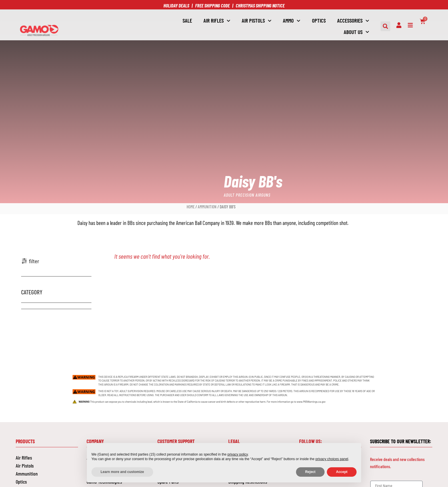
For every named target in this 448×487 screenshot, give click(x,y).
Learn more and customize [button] (122, 472)
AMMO (292, 21)
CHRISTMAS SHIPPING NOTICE (260, 5)
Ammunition (207, 207)
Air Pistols (25, 465)
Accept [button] (342, 472)
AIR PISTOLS (257, 21)
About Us (356, 32)
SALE (187, 20)
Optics (21, 481)
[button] (385, 26)
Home (191, 207)
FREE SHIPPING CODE (212, 5)
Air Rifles (217, 21)
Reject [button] (310, 472)
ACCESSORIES (353, 21)
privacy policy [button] (238, 454)
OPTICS (319, 20)
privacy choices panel (332, 459)
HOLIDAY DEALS (176, 5)
